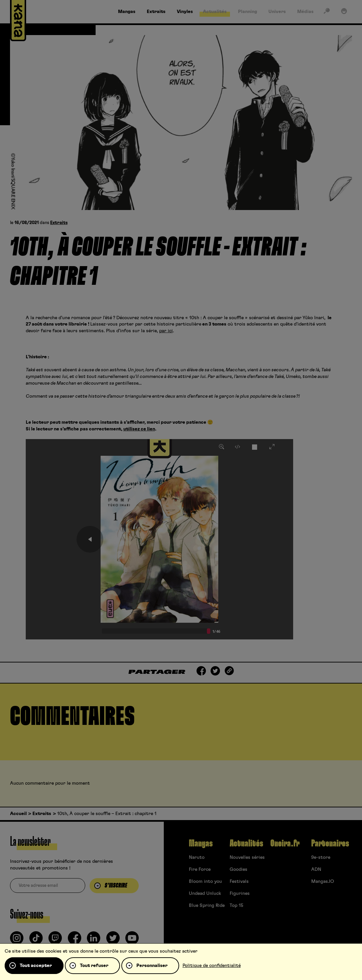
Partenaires (330, 843)
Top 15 (236, 906)
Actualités (246, 843)
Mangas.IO (323, 881)
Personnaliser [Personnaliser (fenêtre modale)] (152, 966)
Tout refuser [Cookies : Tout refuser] (94, 966)
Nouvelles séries (247, 857)
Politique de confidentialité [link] (212, 966)
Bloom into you (205, 881)
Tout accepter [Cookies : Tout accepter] (36, 966)
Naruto (197, 857)
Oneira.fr (285, 843)
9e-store (321, 857)
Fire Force (200, 869)
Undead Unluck (205, 894)
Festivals (239, 881)
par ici (166, 331)
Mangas (201, 843)
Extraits (59, 223)
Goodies (238, 869)
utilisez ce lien (139, 429)
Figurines (240, 894)
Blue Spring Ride (207, 906)
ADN (316, 869)
